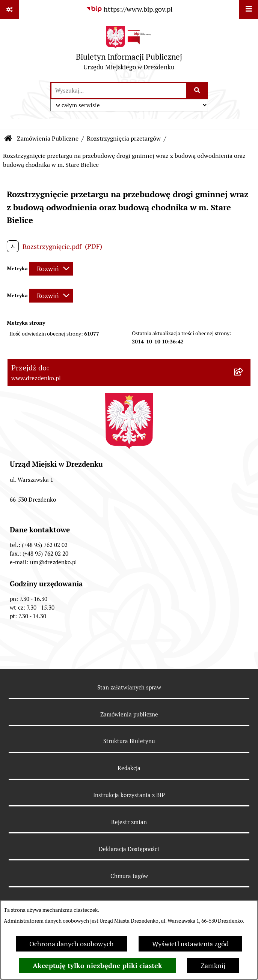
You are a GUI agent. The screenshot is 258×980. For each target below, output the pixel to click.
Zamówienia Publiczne (48, 139)
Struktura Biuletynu (129, 741)
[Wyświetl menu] (249, 9)
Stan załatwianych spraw (129, 687)
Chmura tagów (129, 876)
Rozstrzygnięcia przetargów (124, 139)
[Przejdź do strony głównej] (129, 50)
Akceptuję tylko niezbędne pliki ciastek (97, 966)
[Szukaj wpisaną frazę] (198, 91)
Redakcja (129, 768)
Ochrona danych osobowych (72, 944)
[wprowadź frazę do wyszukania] (119, 91)
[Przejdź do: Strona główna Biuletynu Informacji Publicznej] (8, 139)
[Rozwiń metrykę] (51, 269)
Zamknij (213, 966)
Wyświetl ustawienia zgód (190, 944)
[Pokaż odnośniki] (9, 9)
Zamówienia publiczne (129, 714)
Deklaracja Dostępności (129, 849)
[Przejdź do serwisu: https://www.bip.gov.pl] (129, 9)
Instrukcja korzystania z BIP (129, 795)
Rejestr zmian (129, 822)
